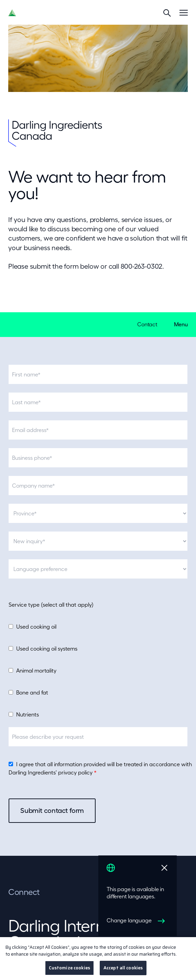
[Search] (167, 13)
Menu (181, 324)
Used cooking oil (36, 627)
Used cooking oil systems (47, 649)
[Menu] (184, 13)
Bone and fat (32, 692)
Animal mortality (36, 670)
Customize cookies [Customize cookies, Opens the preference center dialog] (69, 972)
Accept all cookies (123, 972)
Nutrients (28, 714)
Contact (147, 324)
